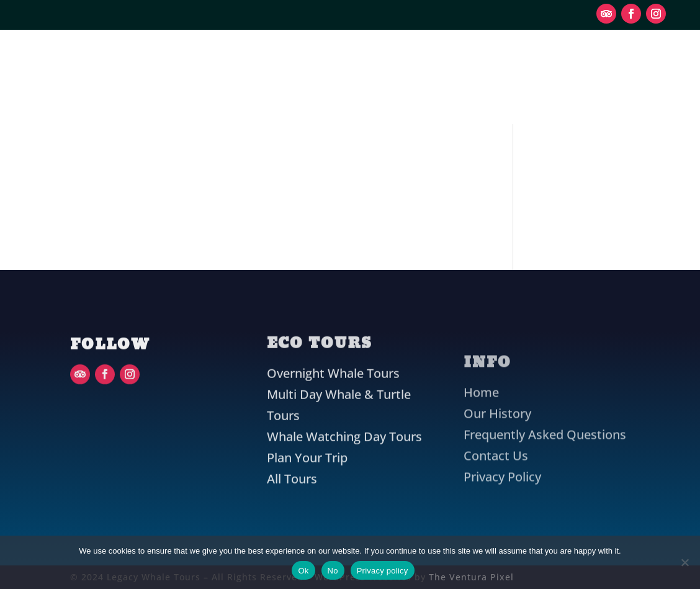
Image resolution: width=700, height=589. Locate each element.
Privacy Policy (502, 459)
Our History (297, 101)
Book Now (609, 76)
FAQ (373, 101)
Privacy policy (383, 571)
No (333, 571)
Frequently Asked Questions (545, 417)
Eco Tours (285, 53)
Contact (434, 101)
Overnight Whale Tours (333, 391)
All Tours (292, 496)
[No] (684, 562)
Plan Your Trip (408, 53)
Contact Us (496, 438)
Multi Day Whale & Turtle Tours (339, 422)
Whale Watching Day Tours (344, 454)
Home (481, 375)
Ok (303, 571)
